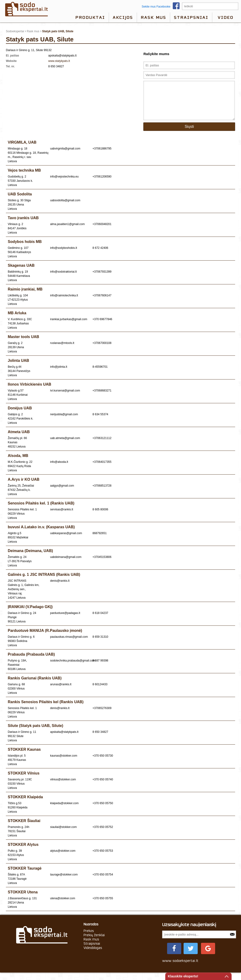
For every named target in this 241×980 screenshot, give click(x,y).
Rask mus (153, 17)
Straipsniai (191, 17)
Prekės (89, 938)
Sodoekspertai (15, 31)
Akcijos (123, 17)
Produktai (90, 17)
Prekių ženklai (94, 942)
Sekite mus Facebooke (162, 7)
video (226, 17)
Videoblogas (93, 955)
